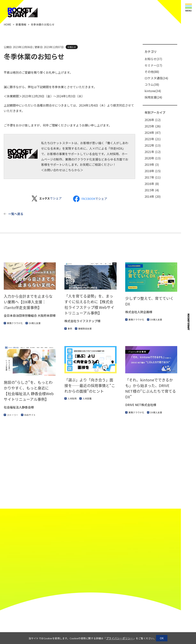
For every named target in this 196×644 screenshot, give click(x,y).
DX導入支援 (35, 323)
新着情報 (21, 24)
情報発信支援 (85, 328)
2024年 (153, 133)
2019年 (152, 164)
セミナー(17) (153, 65)
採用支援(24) (153, 97)
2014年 (153, 196)
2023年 (153, 139)
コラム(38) (152, 84)
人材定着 (87, 398)
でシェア (51, 198)
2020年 (153, 158)
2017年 (153, 177)
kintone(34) (153, 91)
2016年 (152, 184)
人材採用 (72, 398)
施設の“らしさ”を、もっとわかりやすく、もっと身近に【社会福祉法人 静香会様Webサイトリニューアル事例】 (29, 391)
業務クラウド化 (15, 323)
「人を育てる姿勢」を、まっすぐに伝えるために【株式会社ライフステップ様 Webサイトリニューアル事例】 (89, 304)
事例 (70, 328)
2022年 (153, 145)
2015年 (152, 190)
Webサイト (30, 415)
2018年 (153, 171)
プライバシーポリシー (120, 638)
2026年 (153, 120)
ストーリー (13, 415)
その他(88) (152, 72)
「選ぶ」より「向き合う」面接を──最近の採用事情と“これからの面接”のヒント (90, 385)
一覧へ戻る (16, 214)
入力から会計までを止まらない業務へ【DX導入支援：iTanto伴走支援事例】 (28, 302)
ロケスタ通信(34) (156, 78)
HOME (8, 24)
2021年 (153, 152)
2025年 (153, 126)
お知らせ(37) (153, 59)
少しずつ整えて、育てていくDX (149, 301)
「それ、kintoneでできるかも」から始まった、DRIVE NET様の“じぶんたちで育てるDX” (151, 388)
